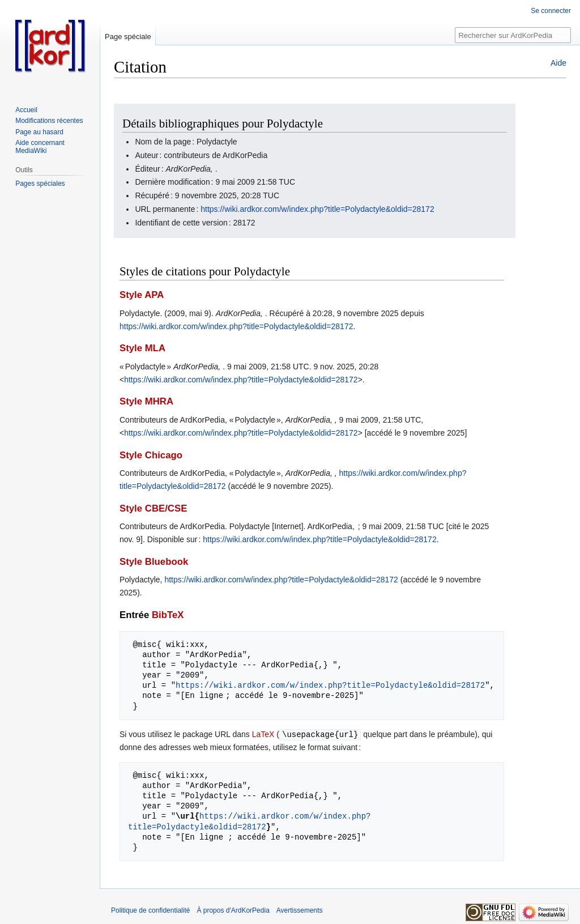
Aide (558, 63)
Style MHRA (146, 401)
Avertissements (300, 910)
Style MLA (142, 348)
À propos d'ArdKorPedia (233, 910)
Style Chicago (151, 455)
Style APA (142, 295)
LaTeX (263, 734)
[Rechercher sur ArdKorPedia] (513, 35)
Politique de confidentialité (150, 910)
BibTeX (168, 615)
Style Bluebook (154, 562)
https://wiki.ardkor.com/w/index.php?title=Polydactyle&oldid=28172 (317, 209)
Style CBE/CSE (153, 508)
